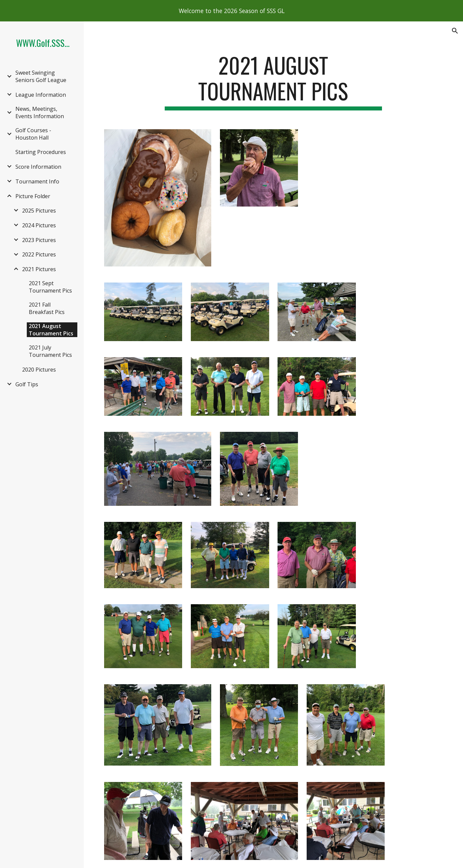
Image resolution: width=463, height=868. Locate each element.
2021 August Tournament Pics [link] (51, 330)
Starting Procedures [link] (41, 152)
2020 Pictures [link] (39, 370)
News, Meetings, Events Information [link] (40, 112)
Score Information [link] (38, 167)
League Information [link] (41, 95)
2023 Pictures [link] (39, 240)
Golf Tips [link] (27, 384)
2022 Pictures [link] (39, 254)
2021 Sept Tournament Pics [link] (50, 287)
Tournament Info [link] (37, 181)
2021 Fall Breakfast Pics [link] (47, 308)
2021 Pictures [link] (39, 269)
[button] (455, 31)
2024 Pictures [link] (39, 225)
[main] (273, 81)
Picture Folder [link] (33, 196)
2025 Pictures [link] (39, 211)
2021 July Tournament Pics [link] (50, 351)
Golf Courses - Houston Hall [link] (33, 134)
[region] (231, 11)
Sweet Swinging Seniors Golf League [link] (41, 76)
